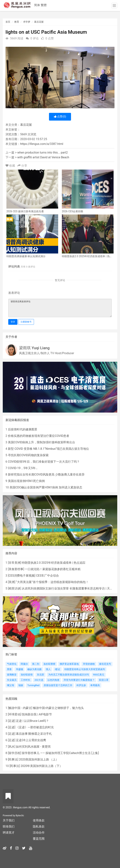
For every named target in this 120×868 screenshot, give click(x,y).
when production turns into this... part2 (42, 153)
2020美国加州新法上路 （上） (39, 759)
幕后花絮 (39, 22)
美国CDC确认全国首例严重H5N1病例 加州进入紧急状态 (46, 487)
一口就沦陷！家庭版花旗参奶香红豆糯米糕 (53, 569)
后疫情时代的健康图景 (23, 429)
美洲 (12, 582)
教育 (17, 22)
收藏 (11, 166)
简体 (37, 5)
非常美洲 (14, 563)
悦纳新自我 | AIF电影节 (37, 714)
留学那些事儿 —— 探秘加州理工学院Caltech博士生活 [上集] (60, 753)
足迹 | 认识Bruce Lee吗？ (32, 721)
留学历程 (14, 753)
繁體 (44, 5)
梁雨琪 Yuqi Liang (34, 348)
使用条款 (39, 820)
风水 (12, 747)
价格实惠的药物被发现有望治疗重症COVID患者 (39, 436)
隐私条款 (39, 826)
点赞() (60, 117)
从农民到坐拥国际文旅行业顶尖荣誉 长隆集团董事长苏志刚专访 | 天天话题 (70, 588)
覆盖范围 (39, 839)
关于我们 (9, 820)
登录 (13, 322)
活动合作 (39, 833)
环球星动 (14, 714)
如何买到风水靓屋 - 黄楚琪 (33, 747)
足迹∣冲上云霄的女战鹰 (31, 740)
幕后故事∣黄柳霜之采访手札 (34, 734)
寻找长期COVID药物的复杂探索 (28, 455)
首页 (8, 22)
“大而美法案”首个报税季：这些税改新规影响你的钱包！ (52, 582)
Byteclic (20, 815)
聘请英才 (9, 833)
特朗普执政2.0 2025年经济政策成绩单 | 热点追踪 (54, 563)
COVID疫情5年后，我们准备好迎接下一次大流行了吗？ (44, 462)
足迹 (12, 721)
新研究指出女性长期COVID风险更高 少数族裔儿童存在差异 (46, 475)
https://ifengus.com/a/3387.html (42, 144)
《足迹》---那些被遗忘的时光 (35, 727)
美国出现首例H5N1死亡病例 (26, 481)
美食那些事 (16, 569)
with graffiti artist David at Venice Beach (43, 157)
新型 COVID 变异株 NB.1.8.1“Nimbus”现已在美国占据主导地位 (48, 449)
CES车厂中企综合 (47, 576)
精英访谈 (14, 588)
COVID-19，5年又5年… (23, 468)
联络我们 (9, 826)
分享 (22, 166)
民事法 (13, 759)
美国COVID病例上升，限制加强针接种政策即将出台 (41, 442)
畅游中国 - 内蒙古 (20, 708)
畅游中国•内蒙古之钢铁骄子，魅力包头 (58, 708)
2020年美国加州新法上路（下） (41, 766)
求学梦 (27, 22)
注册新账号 (26, 322)
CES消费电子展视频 (22, 576)
